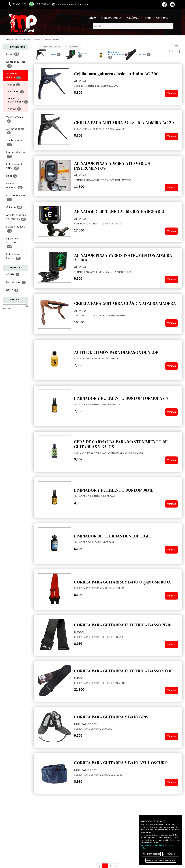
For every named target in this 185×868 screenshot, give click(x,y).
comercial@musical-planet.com (72, 4)
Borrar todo (74, 47)
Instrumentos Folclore (14, 256)
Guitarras (14, 207)
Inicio (92, 18)
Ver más (171, 93)
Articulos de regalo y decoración (16, 217)
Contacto (162, 18)
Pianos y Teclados (16, 229)
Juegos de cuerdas (16, 64)
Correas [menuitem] (14, 109)
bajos (12, 176)
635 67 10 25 (41, 4)
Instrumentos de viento (15, 166)
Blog (148, 18)
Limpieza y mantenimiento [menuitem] (18, 100)
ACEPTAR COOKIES (171, 854)
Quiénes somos (112, 18)
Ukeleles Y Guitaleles (14, 186)
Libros (13, 54)
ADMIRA (13, 275)
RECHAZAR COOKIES (151, 854)
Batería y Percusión (16, 198)
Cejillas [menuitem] (14, 85)
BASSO (12, 290)
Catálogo (133, 18)
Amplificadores (14, 143)
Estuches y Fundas (16, 154)
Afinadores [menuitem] (16, 92)
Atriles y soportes (15, 131)
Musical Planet (16, 282)
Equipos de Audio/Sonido (13, 243)
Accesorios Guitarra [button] (14, 76)
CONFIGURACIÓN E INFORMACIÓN (161, 860)
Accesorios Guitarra (51, 47)
